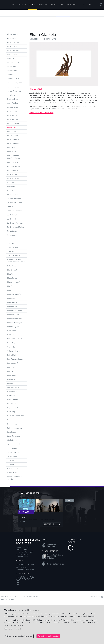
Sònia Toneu (12, 440)
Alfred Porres (12, 55)
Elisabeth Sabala (14, 131)
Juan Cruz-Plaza (14, 255)
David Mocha (13, 119)
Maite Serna (12, 278)
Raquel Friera (13, 400)
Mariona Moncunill (15, 319)
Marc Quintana (13, 290)
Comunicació (71, 4)
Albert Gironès (13, 42)
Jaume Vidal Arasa (15, 203)
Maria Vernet (12, 306)
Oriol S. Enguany (14, 347)
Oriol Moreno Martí (15, 339)
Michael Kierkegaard (15, 323)
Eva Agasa (11, 148)
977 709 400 (22, 554)
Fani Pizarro (12, 152)
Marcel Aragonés (14, 294)
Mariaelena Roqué (15, 310)
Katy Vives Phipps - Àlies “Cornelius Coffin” (16, 261)
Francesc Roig (13, 162)
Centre (53, 4)
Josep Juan (12, 239)
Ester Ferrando (13, 144)
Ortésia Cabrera (13, 351)
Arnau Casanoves (14, 91)
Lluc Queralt (12, 270)
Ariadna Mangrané (15, 83)
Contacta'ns (76, 13)
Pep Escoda (12, 371)
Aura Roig (11, 95)
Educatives (43, 4)
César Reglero (13, 103)
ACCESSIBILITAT (8, 599)
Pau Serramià (13, 367)
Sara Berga (12, 432)
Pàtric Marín (12, 355)
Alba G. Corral (13, 34)
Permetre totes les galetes (48, 636)
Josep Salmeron (14, 247)
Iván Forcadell (13, 195)
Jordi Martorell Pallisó (16, 227)
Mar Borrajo (12, 286)
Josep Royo (12, 243)
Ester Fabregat (13, 140)
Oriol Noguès (13, 343)
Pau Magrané (13, 363)
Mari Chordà (12, 302)
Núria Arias (12, 331)
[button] (101, 5)
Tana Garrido (12, 448)
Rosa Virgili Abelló (14, 412)
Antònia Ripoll (13, 75)
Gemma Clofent (14, 166)
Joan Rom (11, 207)
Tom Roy (11, 464)
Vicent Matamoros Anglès (15, 478)
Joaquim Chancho (15, 211)
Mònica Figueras (14, 327)
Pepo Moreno (13, 375)
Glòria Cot (11, 182)
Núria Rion (12, 335)
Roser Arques (13, 420)
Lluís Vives (11, 274)
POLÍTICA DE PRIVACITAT (11, 597)
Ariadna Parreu (13, 87)
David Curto (12, 115)
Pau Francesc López (15, 359)
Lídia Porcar (12, 266)
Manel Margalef (13, 282)
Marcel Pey (12, 298)
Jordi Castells (12, 215)
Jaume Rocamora (14, 199)
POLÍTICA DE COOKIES (31, 597)
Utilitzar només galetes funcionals (19, 636)
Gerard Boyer (13, 174)
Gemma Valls (13, 170)
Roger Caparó (13, 408)
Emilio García (13, 136)
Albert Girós (12, 46)
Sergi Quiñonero (14, 436)
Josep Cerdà (12, 235)
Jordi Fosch (12, 219)
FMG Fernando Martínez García (14, 157)
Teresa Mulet (12, 456)
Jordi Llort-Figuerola (15, 223)
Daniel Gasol (12, 111)
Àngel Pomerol (13, 63)
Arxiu (61, 4)
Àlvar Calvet (12, 59)
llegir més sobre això (13, 629)
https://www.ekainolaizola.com (42, 113)
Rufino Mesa (12, 424)
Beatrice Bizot (13, 99)
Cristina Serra (13, 107)
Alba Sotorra (12, 38)
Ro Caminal (12, 404)
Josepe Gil (11, 251)
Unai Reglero (12, 469)
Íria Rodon (11, 187)
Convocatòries (29, 13)
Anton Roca (12, 67)
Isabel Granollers (14, 191)
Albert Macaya (13, 50)
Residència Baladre (46, 13)
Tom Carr (11, 460)
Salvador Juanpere (15, 428)
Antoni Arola (12, 71)
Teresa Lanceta (13, 452)
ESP (91, 5)
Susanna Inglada (14, 444)
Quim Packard (13, 387)
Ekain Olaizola (13, 127)
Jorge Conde (12, 231)
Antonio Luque (13, 79)
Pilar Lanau (12, 379)
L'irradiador (63, 13)
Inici (14, 4)
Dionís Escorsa (13, 123)
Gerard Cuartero (14, 178)
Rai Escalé (11, 396)
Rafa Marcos (12, 392)
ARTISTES (32, 4)
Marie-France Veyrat (15, 315)
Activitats (22, 4)
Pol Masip (11, 383)
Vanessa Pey (12, 473)
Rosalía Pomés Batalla (16, 416)
